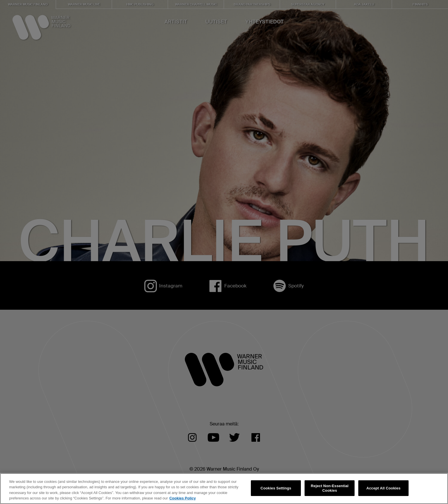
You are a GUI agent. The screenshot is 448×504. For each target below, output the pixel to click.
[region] (224, 489)
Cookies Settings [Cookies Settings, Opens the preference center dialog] (276, 488)
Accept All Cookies (383, 488)
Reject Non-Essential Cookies (330, 488)
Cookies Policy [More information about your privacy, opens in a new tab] (183, 498)
